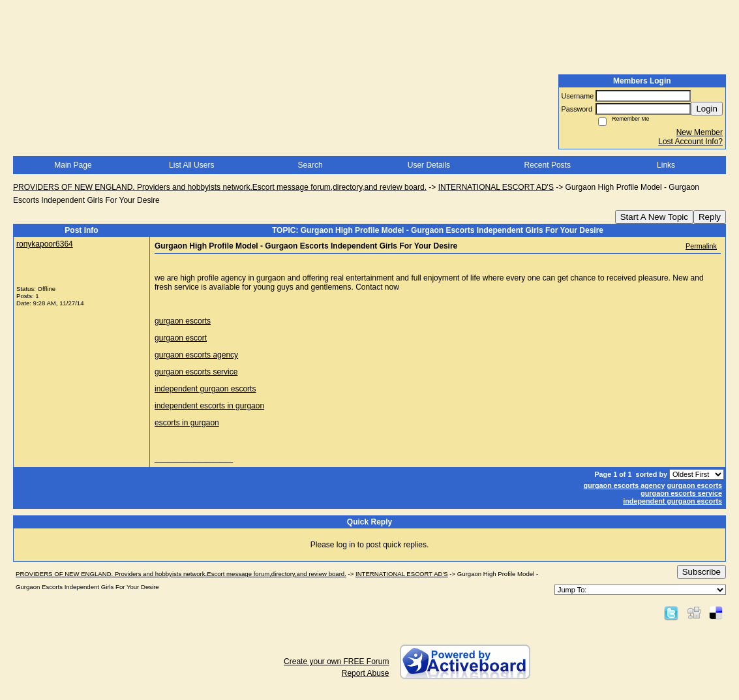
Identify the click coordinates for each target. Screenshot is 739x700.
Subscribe (701, 572)
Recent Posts (548, 165)
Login (707, 109)
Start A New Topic (654, 217)
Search (310, 165)
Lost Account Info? (690, 142)
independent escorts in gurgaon (209, 406)
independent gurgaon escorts (205, 389)
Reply (710, 217)
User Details (429, 165)
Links (666, 165)
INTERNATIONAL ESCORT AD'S (496, 187)
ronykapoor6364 (45, 244)
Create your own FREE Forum (336, 662)
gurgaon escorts (183, 321)
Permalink (701, 246)
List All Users (191, 165)
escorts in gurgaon (187, 423)
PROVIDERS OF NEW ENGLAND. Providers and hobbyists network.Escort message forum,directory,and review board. (220, 187)
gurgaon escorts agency (196, 355)
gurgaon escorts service (196, 372)
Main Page (73, 165)
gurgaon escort (181, 338)
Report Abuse (366, 673)
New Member (700, 132)
